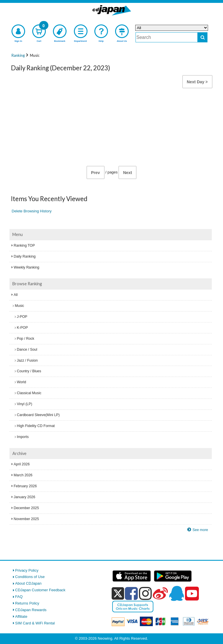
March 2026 (23, 475)
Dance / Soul (27, 350)
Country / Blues (29, 371)
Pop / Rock (26, 339)
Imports (23, 437)
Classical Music (29, 393)
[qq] (176, 593)
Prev (95, 173)
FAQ (19, 597)
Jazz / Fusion (27, 360)
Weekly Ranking (27, 267)
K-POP (22, 328)
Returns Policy (27, 603)
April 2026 (22, 464)
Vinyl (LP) (25, 404)
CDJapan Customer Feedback (40, 590)
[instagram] (145, 593)
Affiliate (21, 616)
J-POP (22, 317)
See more (200, 530)
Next (128, 173)
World (22, 382)
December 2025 (26, 508)
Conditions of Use (30, 577)
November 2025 (26, 519)
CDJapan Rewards (31, 610)
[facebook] (131, 593)
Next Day (197, 82)
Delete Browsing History (32, 211)
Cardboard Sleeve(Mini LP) (38, 415)
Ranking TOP (24, 245)
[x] (118, 594)
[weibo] (160, 593)
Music (20, 306)
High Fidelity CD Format (36, 426)
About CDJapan (28, 583)
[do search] (202, 37)
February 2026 (25, 486)
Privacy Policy (27, 570)
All (16, 295)
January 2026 (25, 497)
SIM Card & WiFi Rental (35, 623)
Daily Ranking (25, 256)
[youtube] (192, 594)
